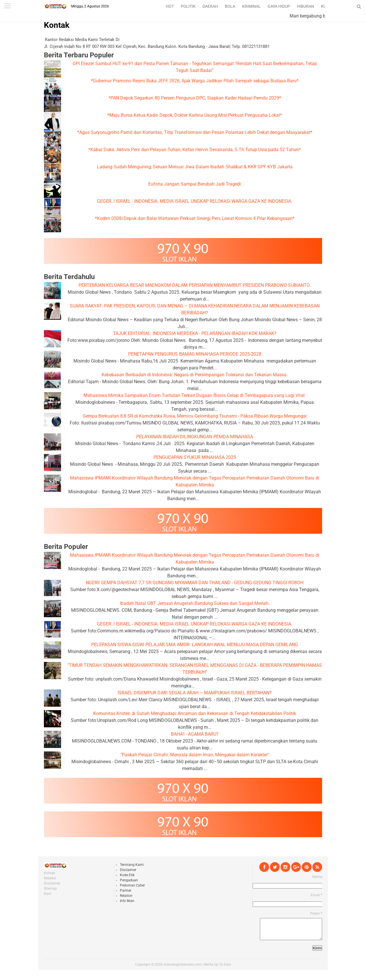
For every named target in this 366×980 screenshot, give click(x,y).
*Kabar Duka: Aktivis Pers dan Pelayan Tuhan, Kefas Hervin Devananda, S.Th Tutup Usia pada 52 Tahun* (195, 150)
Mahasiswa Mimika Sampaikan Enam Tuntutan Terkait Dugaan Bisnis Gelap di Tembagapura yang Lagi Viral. (195, 395)
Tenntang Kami (132, 865)
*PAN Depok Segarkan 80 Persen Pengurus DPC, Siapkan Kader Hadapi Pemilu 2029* (195, 98)
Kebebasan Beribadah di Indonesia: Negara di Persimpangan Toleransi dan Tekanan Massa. (195, 375)
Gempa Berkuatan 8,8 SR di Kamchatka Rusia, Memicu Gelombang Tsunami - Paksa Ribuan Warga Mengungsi (195, 416)
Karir (48, 894)
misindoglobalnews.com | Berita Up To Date (197, 969)
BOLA (230, 6)
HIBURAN (305, 6)
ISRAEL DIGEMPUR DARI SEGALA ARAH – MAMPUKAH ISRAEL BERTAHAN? (195, 693)
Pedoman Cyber (132, 885)
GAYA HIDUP (279, 6)
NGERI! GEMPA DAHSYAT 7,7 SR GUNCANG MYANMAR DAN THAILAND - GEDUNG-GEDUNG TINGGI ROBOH (195, 583)
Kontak (57, 25)
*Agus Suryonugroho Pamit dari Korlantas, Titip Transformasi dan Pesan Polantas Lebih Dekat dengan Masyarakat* (195, 132)
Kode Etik (127, 875)
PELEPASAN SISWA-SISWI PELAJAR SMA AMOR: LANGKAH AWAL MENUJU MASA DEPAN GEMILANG (195, 645)
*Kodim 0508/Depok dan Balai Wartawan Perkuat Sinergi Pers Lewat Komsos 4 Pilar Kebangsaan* (195, 218)
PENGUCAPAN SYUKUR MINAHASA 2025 (195, 457)
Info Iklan (127, 901)
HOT (170, 6)
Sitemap (50, 889)
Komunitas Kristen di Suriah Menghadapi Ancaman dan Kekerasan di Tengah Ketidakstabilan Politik (195, 713)
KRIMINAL (251, 6)
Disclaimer (52, 883)
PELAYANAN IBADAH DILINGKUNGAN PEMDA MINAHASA (195, 437)
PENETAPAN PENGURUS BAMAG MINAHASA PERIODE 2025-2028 (195, 354)
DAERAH (210, 6)
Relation (126, 896)
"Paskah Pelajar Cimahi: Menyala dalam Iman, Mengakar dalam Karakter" (195, 755)
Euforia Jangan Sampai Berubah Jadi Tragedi (195, 184)
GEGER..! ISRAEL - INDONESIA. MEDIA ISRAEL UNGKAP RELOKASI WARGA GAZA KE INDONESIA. (195, 201)
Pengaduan (129, 880)
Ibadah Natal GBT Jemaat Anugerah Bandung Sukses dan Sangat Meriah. (195, 603)
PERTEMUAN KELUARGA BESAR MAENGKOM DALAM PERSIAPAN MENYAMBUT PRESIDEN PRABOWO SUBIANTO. (195, 285)
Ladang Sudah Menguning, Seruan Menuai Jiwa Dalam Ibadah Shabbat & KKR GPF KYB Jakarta (195, 167)
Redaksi (50, 878)
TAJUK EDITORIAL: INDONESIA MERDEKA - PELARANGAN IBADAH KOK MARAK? (195, 333)
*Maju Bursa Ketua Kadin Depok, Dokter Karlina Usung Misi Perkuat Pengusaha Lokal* (195, 115)
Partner (126, 891)
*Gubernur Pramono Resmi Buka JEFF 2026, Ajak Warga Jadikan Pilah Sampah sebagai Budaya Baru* (195, 81)
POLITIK (188, 6)
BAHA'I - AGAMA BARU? (195, 734)
